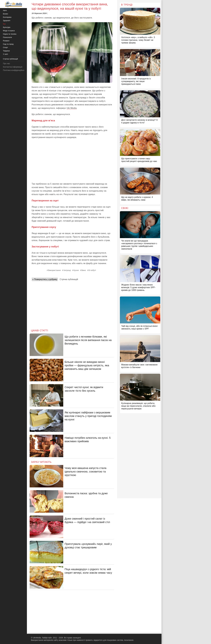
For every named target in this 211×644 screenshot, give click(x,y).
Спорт (5, 47)
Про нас (6, 63)
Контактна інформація (13, 67)
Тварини (6, 51)
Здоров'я (7, 21)
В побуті (92, 270)
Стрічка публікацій (69, 279)
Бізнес (6, 14)
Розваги (6, 41)
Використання (54, 270)
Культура (7, 27)
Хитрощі (67, 270)
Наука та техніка (10, 34)
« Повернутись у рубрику (45, 279)
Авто (5, 10)
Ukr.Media (72, 108)
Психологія (7, 37)
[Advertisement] (72, 161)
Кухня (76, 270)
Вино (84, 270)
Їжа (4, 24)
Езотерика (7, 17)
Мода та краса (9, 31)
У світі (5, 54)
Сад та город (8, 44)
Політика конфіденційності (15, 70)
